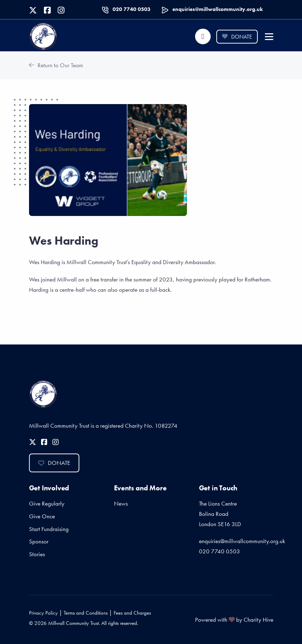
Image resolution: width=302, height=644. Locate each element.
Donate (237, 37)
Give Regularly (47, 503)
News (121, 503)
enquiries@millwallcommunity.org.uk (218, 9)
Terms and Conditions (86, 613)
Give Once (42, 516)
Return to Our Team (56, 65)
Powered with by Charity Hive (234, 620)
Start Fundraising (49, 529)
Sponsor (39, 541)
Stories (37, 554)
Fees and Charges (132, 613)
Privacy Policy (43, 613)
